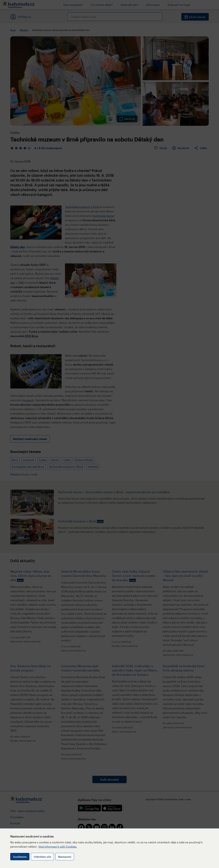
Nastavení (65, 857)
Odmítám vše (42, 857)
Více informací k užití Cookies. (58, 846)
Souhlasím (20, 857)
